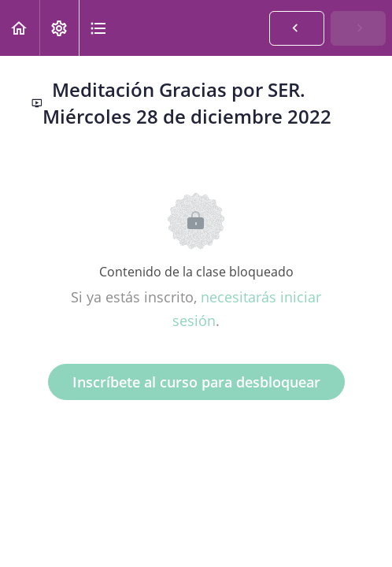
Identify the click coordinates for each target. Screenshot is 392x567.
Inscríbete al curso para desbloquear (196, 382)
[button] (20, 28)
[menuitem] (59, 28)
